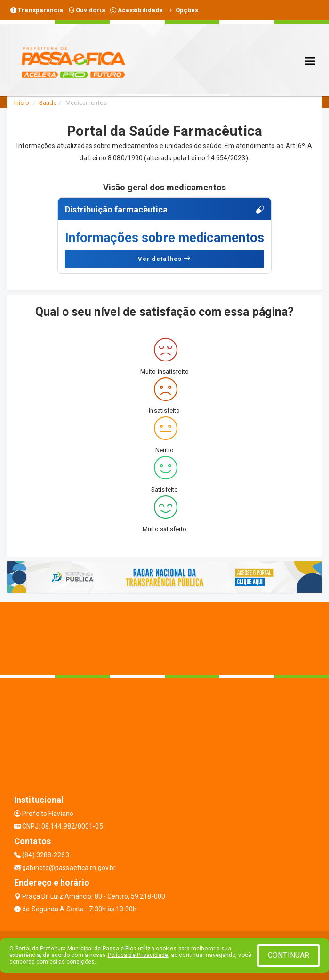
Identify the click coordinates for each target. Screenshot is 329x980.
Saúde (48, 103)
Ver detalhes (164, 259)
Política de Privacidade (138, 955)
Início (22, 103)
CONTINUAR (289, 955)
